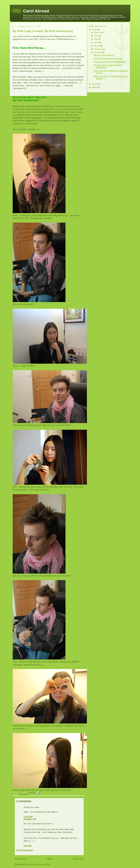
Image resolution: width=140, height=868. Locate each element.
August (98, 32)
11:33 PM (28, 817)
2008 (94, 30)
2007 (94, 84)
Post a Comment (25, 850)
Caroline (28, 819)
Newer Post (20, 859)
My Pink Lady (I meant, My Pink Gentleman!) (43, 31)
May (96, 39)
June (97, 36)
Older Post (78, 859)
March (97, 46)
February (98, 49)
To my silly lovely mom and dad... (108, 58)
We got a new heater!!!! (104, 55)
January (98, 52)
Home (49, 859)
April (97, 42)
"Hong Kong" (24, 795)
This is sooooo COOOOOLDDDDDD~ (110, 62)
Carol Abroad (36, 11)
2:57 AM (28, 846)
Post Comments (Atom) (39, 864)
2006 (94, 87)
